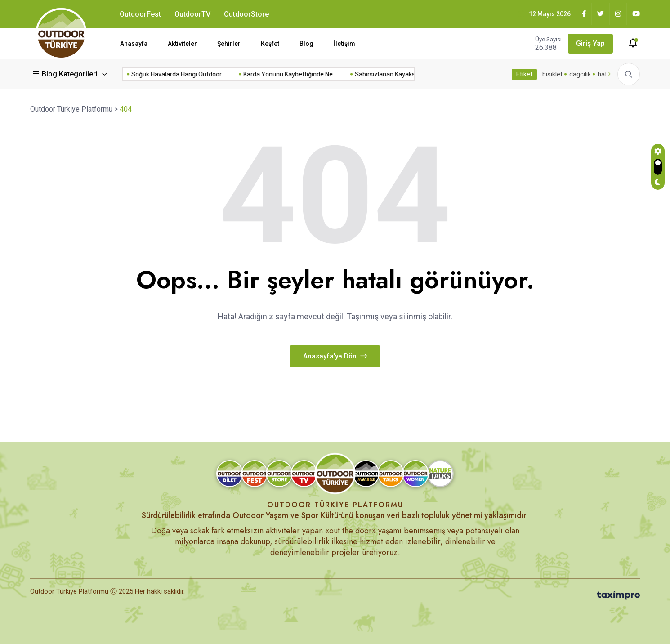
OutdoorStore (246, 14)
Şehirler (229, 44)
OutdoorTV (192, 14)
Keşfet (270, 44)
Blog (306, 44)
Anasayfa (134, 44)
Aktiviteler (182, 44)
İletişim (344, 44)
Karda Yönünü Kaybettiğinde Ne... (222, 74)
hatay (606, 74)
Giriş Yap (590, 43)
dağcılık (580, 74)
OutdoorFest (140, 14)
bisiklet (552, 74)
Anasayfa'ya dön (335, 356)
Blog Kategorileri (66, 74)
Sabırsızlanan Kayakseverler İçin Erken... (343, 74)
